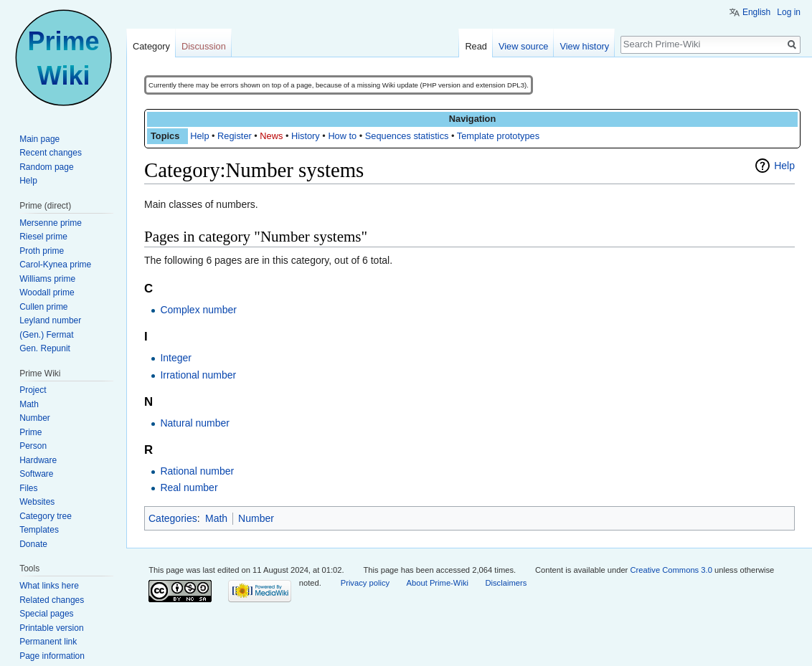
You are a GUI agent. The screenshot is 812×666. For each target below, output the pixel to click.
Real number (189, 487)
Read (476, 46)
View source (523, 46)
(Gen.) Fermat (46, 335)
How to (342, 136)
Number (256, 518)
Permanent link (48, 642)
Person (33, 446)
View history (584, 46)
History (306, 136)
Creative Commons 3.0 (671, 570)
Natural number (195, 423)
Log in (789, 12)
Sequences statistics (407, 136)
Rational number (197, 471)
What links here (49, 586)
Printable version (51, 628)
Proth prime (42, 251)
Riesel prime (43, 237)
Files (28, 488)
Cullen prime (43, 307)
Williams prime (47, 279)
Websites (37, 502)
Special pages (46, 614)
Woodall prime (47, 292)
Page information (52, 656)
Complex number (198, 310)
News (271, 136)
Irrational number (198, 375)
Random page (46, 167)
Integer (176, 358)
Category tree (46, 516)
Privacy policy (365, 583)
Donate (33, 544)
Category (151, 46)
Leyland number (50, 320)
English (756, 12)
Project (33, 390)
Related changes (52, 600)
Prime (30, 432)
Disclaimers (506, 583)
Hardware (38, 460)
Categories (173, 518)
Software (36, 474)
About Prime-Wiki (438, 583)
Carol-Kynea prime (55, 265)
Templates (39, 530)
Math (216, 518)
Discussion (204, 46)
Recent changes (51, 153)
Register (235, 136)
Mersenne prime (51, 223)
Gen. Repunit (45, 348)
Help (199, 136)
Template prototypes (498, 136)
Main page (39, 139)
